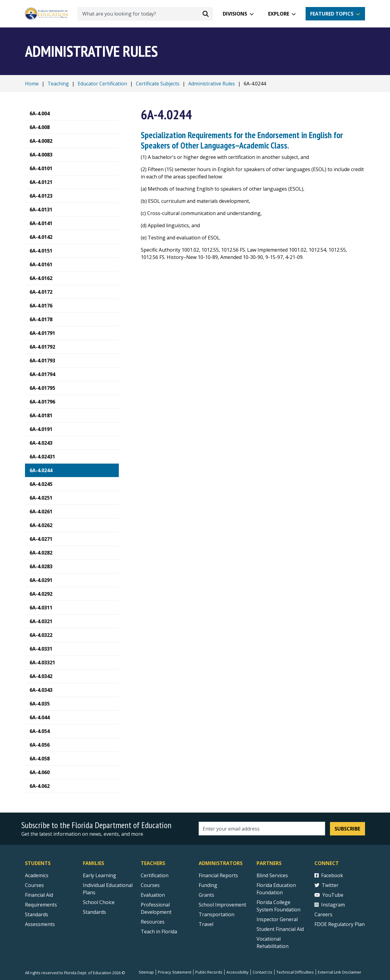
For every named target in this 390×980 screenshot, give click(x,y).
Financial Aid (39, 895)
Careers (323, 914)
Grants (206, 895)
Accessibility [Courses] (238, 972)
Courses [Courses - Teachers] (150, 885)
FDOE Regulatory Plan (340, 924)
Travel (206, 924)
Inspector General (277, 919)
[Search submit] (206, 14)
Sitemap (146, 972)
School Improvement (222, 905)
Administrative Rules (212, 84)
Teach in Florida (159, 932)
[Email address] (262, 829)
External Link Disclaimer (340, 972)
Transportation (216, 914)
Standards (94, 912)
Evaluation (153, 895)
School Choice (99, 902)
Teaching (58, 84)
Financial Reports (218, 875)
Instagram (330, 905)
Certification (155, 875)
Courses (34, 885)
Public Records (209, 972)
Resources (153, 922)
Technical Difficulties (295, 972)
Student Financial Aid (280, 929)
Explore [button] (279, 14)
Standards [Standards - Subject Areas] (37, 914)
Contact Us (262, 972)
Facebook (329, 875)
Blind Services (272, 875)
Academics (37, 875)
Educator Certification (102, 84)
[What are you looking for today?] (145, 14)
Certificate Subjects (158, 84)
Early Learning (99, 875)
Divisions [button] (235, 14)
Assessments (40, 924)
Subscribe (347, 829)
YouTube (329, 895)
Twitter (326, 885)
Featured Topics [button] (332, 14)
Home (32, 84)
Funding (208, 885)
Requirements (41, 905)
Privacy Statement (175, 972)
